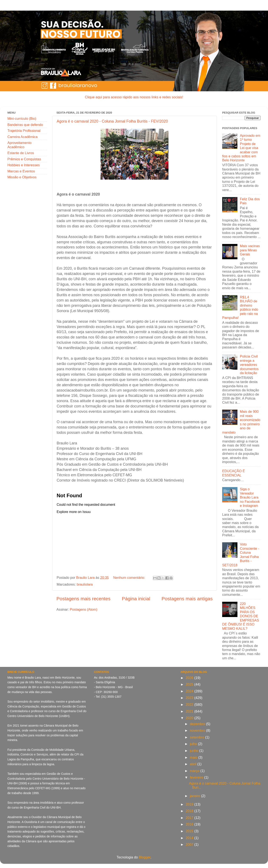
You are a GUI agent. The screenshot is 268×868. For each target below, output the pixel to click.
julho (194, 744)
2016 (190, 824)
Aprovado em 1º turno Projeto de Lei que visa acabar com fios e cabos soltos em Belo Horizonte (241, 148)
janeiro (196, 796)
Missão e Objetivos (22, 177)
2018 (190, 811)
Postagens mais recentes (83, 599)
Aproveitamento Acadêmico (19, 145)
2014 (190, 838)
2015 (190, 831)
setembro (198, 737)
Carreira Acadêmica (22, 137)
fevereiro (197, 777)
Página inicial (136, 599)
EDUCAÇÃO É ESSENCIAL (234, 473)
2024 (190, 691)
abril (194, 764)
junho (195, 751)
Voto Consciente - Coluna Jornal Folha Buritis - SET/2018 (241, 554)
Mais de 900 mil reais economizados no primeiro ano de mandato (241, 422)
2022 (190, 705)
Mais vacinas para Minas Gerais (250, 250)
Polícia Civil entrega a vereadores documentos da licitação (249, 365)
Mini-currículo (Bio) (22, 118)
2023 (190, 698)
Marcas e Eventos (21, 171)
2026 (190, 678)
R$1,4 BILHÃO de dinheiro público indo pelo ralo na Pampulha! (240, 307)
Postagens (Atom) (84, 609)
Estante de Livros (21, 153)
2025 (190, 684)
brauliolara (85, 584)
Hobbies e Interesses (24, 165)
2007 (190, 844)
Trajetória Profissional (24, 131)
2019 (190, 804)
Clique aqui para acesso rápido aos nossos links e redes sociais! (134, 97)
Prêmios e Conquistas (24, 159)
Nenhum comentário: (130, 578)
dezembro (198, 724)
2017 (190, 818)
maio (194, 757)
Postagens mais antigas (187, 599)
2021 (190, 711)
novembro (198, 730)
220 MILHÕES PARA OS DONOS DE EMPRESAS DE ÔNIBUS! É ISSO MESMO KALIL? (241, 616)
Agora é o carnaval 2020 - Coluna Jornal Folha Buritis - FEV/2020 (112, 121)
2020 (190, 718)
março (195, 771)
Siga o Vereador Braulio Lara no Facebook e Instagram (250, 497)
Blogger (145, 857)
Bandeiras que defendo (25, 125)
